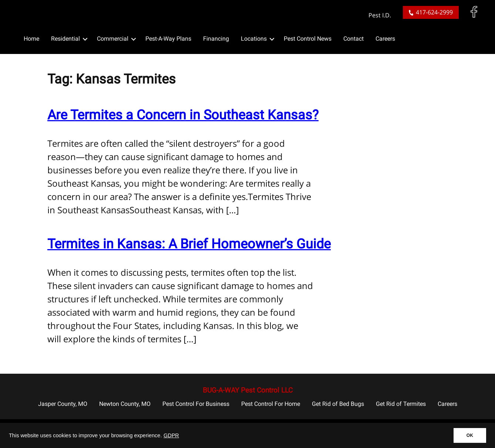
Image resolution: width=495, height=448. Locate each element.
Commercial (113, 39)
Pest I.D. (380, 15)
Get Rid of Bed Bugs (338, 404)
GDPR (171, 435)
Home (31, 39)
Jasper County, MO (63, 404)
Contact (353, 39)
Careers (385, 39)
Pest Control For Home (271, 404)
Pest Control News (308, 39)
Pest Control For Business (196, 404)
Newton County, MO (125, 404)
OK (470, 435)
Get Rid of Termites (401, 404)
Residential (65, 39)
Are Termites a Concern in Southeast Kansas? (183, 115)
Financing (216, 39)
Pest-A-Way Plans (168, 39)
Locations (254, 39)
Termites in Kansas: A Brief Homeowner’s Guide (189, 244)
